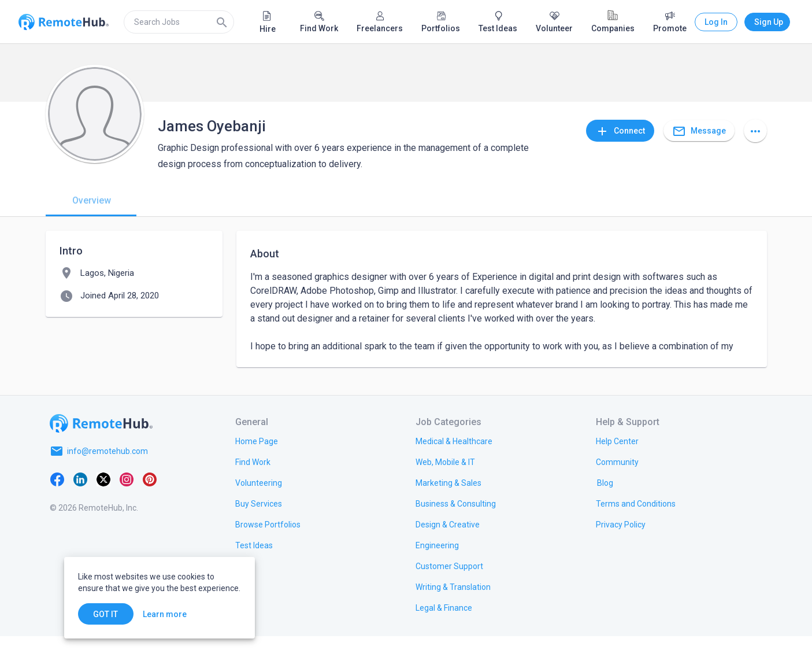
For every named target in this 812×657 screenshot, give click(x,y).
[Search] (222, 22)
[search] (179, 22)
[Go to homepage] (101, 444)
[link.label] (617, 462)
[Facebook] (57, 500)
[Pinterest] (150, 500)
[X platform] (103, 500)
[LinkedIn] (80, 500)
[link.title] (257, 462)
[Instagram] (127, 500)
